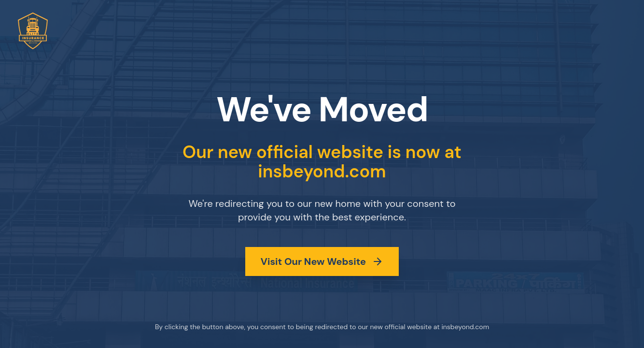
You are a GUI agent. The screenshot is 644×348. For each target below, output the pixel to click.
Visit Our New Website (322, 261)
